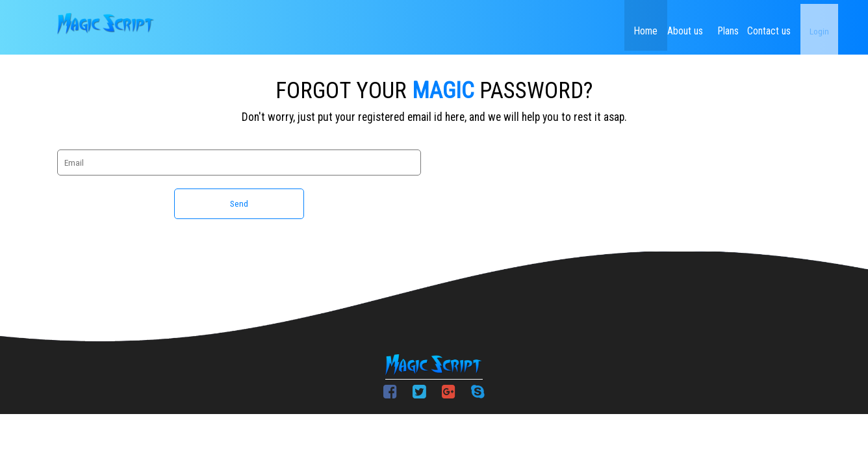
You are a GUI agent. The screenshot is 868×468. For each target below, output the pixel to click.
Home (575, 25)
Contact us (741, 25)
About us (631, 25)
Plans (686, 25)
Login (797, 25)
